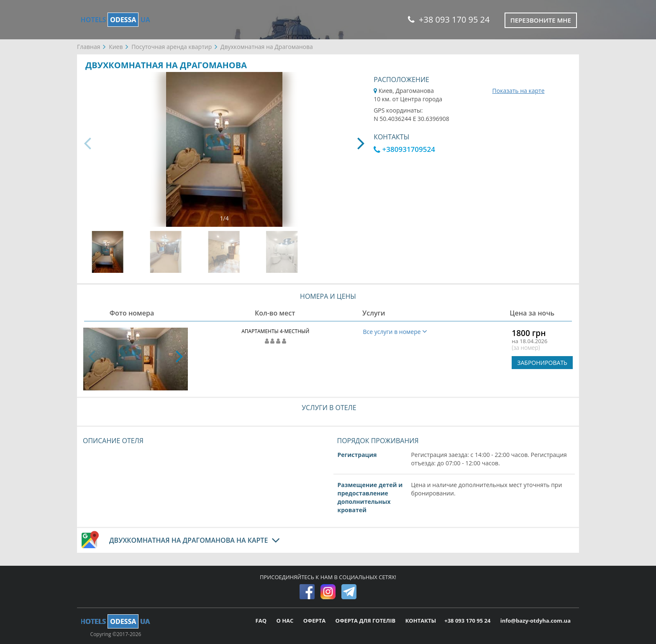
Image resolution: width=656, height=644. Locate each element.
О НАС (285, 621)
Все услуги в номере (395, 332)
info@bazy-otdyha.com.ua (536, 621)
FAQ (262, 621)
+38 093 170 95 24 (449, 19)
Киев (116, 47)
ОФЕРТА (315, 621)
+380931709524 (404, 149)
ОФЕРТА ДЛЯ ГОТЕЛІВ (366, 621)
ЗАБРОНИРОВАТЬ (542, 363)
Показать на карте (519, 91)
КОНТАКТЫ (421, 621)
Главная (89, 47)
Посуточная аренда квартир (172, 47)
